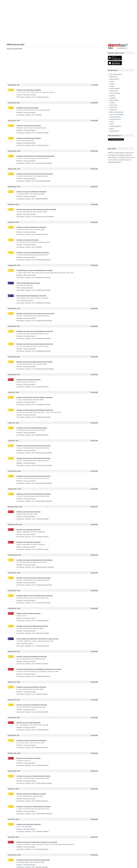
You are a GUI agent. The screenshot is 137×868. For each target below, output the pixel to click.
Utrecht (111, 124)
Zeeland (112, 129)
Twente (111, 122)
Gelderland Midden (114, 88)
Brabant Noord (113, 77)
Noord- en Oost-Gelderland (117, 114)
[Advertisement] (53, 67)
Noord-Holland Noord (115, 117)
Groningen (112, 96)
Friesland (112, 86)
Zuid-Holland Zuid (114, 131)
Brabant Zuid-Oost (114, 79)
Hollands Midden (114, 100)
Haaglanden (113, 98)
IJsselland (112, 103)
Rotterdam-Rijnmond (115, 119)
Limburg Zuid (113, 110)
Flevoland (112, 84)
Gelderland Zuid (114, 91)
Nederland (10, 49)
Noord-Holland (20, 97)
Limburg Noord (113, 107)
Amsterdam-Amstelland (116, 74)
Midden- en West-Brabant (116, 112)
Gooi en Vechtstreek (115, 93)
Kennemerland (113, 105)
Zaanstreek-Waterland (115, 126)
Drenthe (112, 81)
